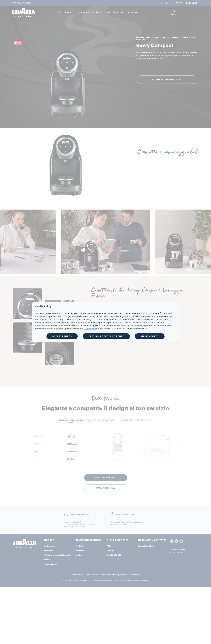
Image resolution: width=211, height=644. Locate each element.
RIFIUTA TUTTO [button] (150, 336)
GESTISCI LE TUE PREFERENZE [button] (106, 336)
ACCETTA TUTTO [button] (62, 336)
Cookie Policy (91, 329)
